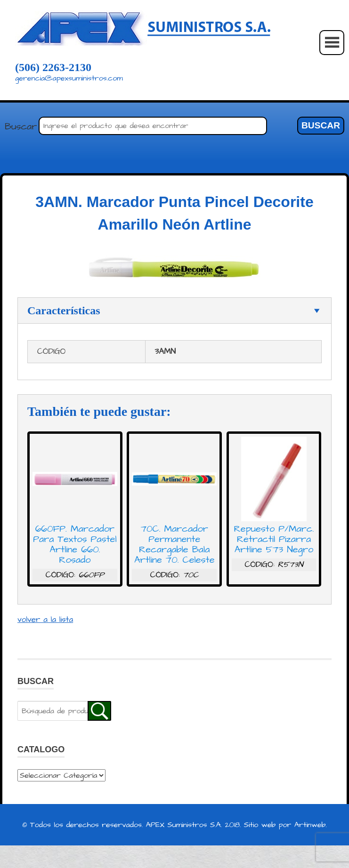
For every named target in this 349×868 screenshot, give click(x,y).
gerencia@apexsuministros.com (69, 78)
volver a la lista (45, 620)
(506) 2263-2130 (53, 67)
